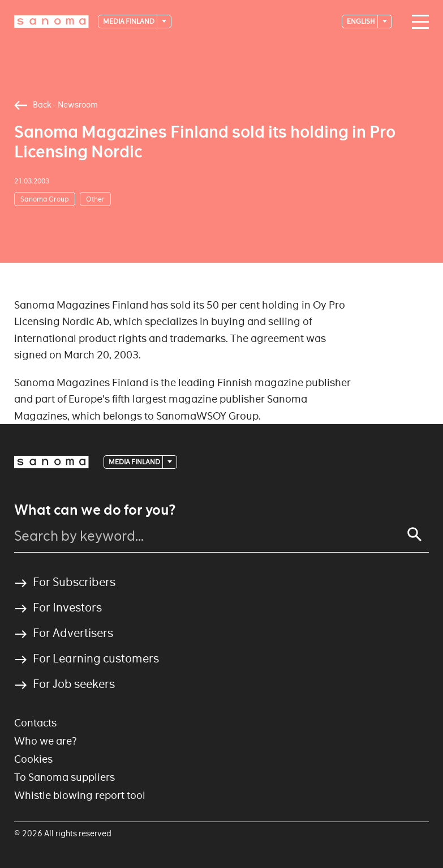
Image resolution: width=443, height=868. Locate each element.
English (362, 21)
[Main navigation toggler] (418, 22)
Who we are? (46, 741)
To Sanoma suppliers (64, 777)
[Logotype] (51, 22)
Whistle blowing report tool (80, 795)
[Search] (415, 535)
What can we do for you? (95, 510)
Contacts (35, 723)
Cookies (33, 759)
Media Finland (129, 21)
